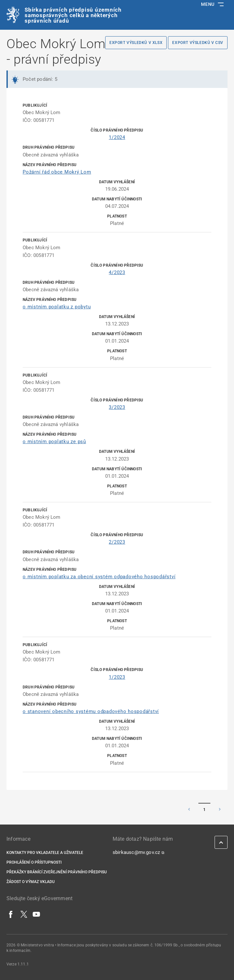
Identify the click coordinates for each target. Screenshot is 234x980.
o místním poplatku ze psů (54, 442)
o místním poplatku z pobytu (57, 307)
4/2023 (117, 272)
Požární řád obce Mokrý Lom (57, 172)
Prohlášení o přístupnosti (34, 862)
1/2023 (117, 677)
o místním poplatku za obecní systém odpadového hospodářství (99, 577)
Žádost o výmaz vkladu (31, 882)
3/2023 (117, 407)
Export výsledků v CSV (198, 43)
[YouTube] (37, 914)
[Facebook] (11, 914)
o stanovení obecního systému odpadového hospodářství (91, 711)
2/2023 (117, 542)
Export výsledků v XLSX (136, 43)
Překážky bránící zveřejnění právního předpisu (57, 872)
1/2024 (117, 137)
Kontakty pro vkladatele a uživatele (45, 853)
